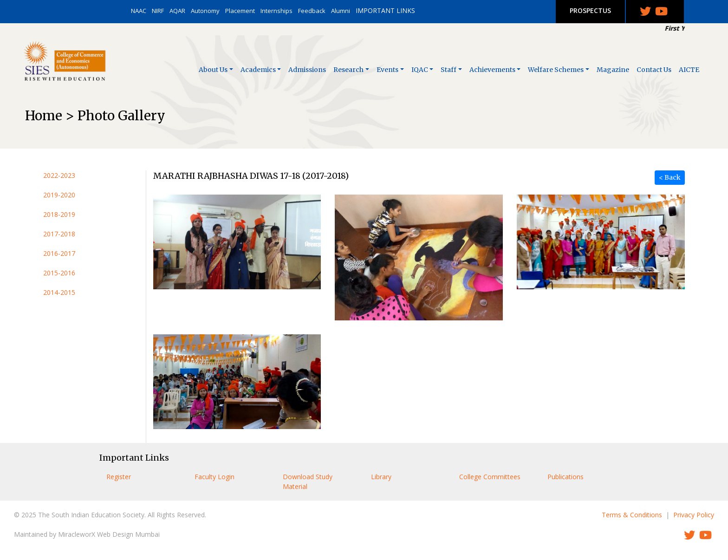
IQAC (420, 70)
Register (119, 477)
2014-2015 (59, 292)
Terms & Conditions (632, 515)
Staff (448, 70)
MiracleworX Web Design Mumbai (109, 534)
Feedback (312, 11)
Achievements (492, 70)
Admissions (307, 70)
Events (387, 70)
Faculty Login (214, 477)
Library (381, 477)
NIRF (158, 11)
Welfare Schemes (556, 70)
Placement (240, 11)
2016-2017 (59, 253)
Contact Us (654, 70)
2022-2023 (59, 175)
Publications (565, 477)
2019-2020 (59, 195)
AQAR (177, 11)
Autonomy (205, 11)
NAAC (139, 11)
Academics (258, 70)
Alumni (341, 11)
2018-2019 (59, 214)
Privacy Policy (694, 515)
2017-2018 (59, 234)
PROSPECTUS (590, 10)
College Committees (490, 477)
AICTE (689, 70)
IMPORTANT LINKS (385, 10)
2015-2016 (59, 273)
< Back (670, 177)
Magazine (613, 70)
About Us (213, 70)
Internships (276, 11)
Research (348, 70)
